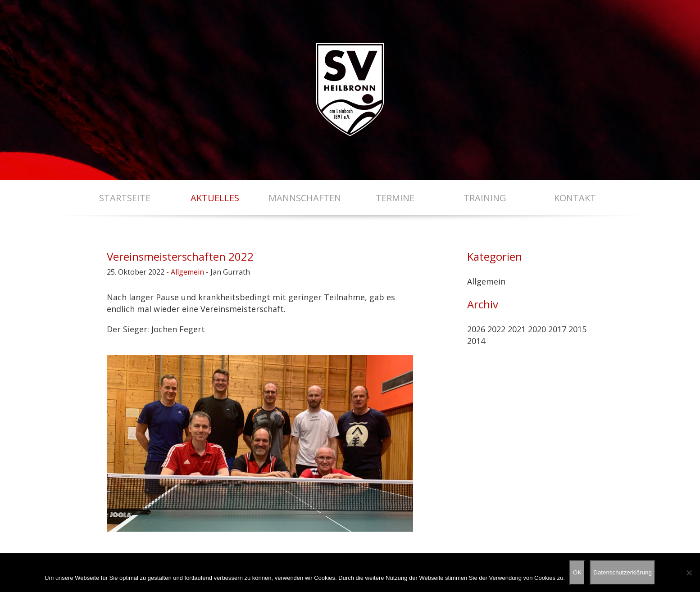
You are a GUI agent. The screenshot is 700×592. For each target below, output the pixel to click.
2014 (476, 341)
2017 (557, 329)
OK (577, 572)
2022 (496, 329)
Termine (395, 198)
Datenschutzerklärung (623, 572)
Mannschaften (305, 198)
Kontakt (575, 198)
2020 (537, 329)
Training (485, 198)
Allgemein (187, 272)
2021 (517, 329)
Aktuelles (215, 198)
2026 (476, 329)
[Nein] (689, 573)
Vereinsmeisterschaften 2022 (180, 256)
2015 (577, 329)
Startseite (125, 198)
